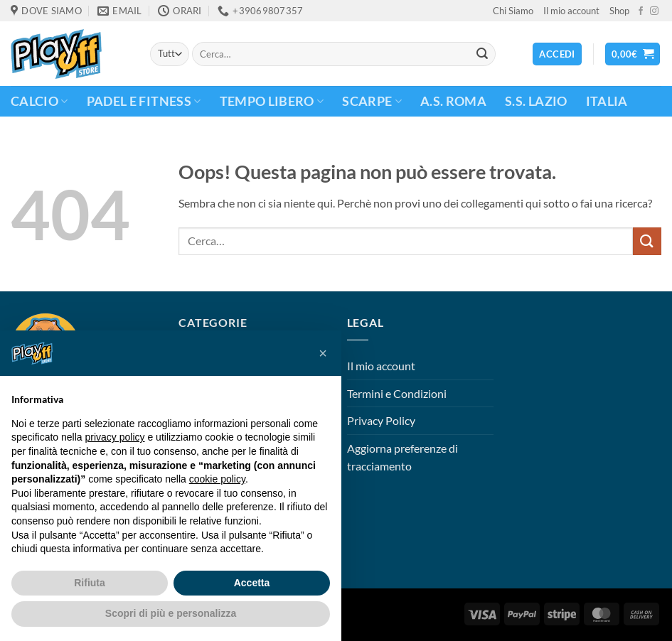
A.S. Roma (453, 101)
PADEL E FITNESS (144, 101)
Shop (619, 11)
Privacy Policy (381, 420)
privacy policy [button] (115, 437)
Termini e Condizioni (397, 393)
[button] (633, 54)
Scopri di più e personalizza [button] (171, 613)
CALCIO (39, 101)
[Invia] (482, 54)
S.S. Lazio (536, 101)
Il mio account (571, 11)
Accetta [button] (252, 583)
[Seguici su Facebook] (641, 11)
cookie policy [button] (217, 479)
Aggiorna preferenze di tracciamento (402, 457)
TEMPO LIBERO (272, 101)
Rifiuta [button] (90, 583)
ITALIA (607, 101)
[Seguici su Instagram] (654, 11)
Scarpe (372, 101)
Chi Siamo (513, 11)
